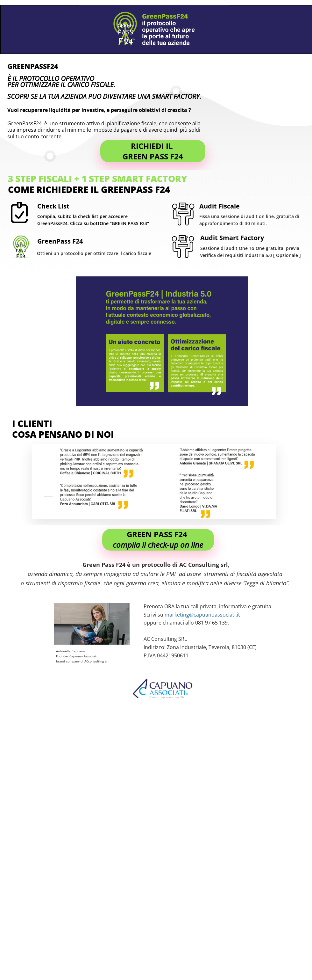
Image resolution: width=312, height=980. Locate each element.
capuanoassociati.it (217, 615)
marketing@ (179, 615)
